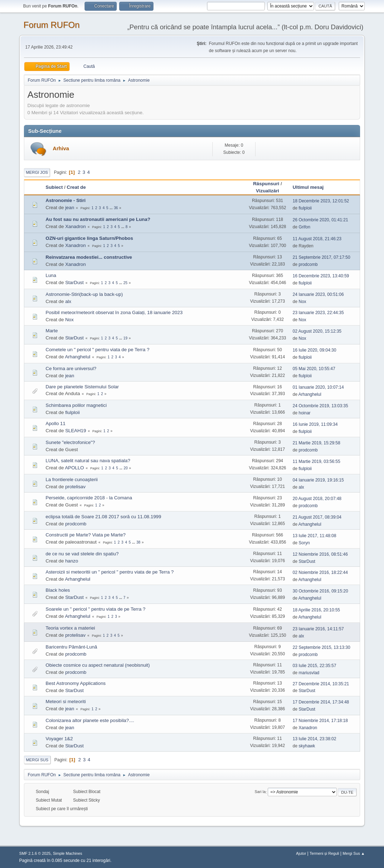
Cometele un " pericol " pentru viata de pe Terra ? (98, 350)
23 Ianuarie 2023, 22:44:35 (318, 313)
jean (70, 208)
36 (116, 208)
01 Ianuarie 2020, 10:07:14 (318, 387)
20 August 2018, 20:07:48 (317, 499)
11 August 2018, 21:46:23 (317, 239)
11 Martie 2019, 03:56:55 (316, 461)
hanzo (72, 561)
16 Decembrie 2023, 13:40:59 (321, 276)
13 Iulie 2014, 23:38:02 (314, 739)
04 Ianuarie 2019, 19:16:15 (318, 480)
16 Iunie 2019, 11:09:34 (315, 424)
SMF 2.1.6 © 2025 (35, 853)
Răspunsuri (266, 184)
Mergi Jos (37, 172)
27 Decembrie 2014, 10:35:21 (321, 684)
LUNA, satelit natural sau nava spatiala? (88, 461)
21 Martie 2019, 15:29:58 (316, 443)
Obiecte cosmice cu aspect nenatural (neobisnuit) (98, 665)
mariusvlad (309, 673)
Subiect (54, 187)
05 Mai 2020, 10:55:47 (314, 369)
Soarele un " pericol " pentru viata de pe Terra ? (96, 609)
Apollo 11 (56, 423)
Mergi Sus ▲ (354, 853)
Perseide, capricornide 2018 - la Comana (89, 498)
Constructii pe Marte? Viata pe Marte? (86, 535)
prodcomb (308, 264)
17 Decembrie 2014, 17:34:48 (321, 702)
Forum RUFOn (52, 25)
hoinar (305, 413)
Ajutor (301, 853)
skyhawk (307, 746)
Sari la (260, 792)
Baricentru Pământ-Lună (71, 647)
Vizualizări (267, 191)
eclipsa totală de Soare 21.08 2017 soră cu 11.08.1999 (103, 517)
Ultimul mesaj (311, 187)
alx (68, 301)
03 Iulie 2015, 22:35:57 (314, 666)
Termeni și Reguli (325, 853)
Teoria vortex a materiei (70, 628)
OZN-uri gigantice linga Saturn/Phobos (89, 238)
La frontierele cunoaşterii (72, 480)
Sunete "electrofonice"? (70, 442)
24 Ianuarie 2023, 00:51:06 (318, 294)
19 (125, 338)
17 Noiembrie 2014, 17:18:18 (320, 721)
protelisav (75, 487)
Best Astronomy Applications (76, 683)
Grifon (305, 227)
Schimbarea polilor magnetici (76, 405)
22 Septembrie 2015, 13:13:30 (321, 647)
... (112, 208)
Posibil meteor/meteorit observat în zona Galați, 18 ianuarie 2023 (114, 312)
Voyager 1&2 (59, 739)
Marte (52, 331)
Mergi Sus (37, 760)
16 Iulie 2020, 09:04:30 (314, 350)
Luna (51, 275)
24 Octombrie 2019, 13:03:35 (320, 406)
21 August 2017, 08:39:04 (317, 517)
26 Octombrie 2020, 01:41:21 (320, 220)
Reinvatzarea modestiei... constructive (89, 257)
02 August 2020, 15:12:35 (317, 331)
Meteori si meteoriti (66, 702)
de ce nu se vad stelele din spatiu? (82, 554)
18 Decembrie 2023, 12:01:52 (321, 201)
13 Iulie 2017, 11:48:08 (314, 536)
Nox (302, 302)
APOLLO (74, 468)
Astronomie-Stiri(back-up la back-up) (84, 294)
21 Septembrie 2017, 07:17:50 (321, 257)
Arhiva (61, 148)
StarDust (75, 282)
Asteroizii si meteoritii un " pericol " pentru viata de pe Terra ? (110, 572)
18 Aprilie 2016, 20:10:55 (316, 610)
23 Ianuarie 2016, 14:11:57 (318, 629)
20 (126, 468)
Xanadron (76, 226)
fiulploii (305, 208)
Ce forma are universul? (71, 369)
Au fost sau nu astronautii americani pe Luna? (98, 219)
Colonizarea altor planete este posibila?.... (90, 720)
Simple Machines (67, 853)
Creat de (76, 187)
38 (138, 542)
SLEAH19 (76, 431)
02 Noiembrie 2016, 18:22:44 (320, 572)
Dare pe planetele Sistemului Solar (82, 387)
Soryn (304, 543)
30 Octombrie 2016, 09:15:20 (320, 591)
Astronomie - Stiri (66, 200)
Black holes (58, 590)
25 (125, 283)
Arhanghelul (78, 357)
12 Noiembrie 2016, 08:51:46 (320, 554)
